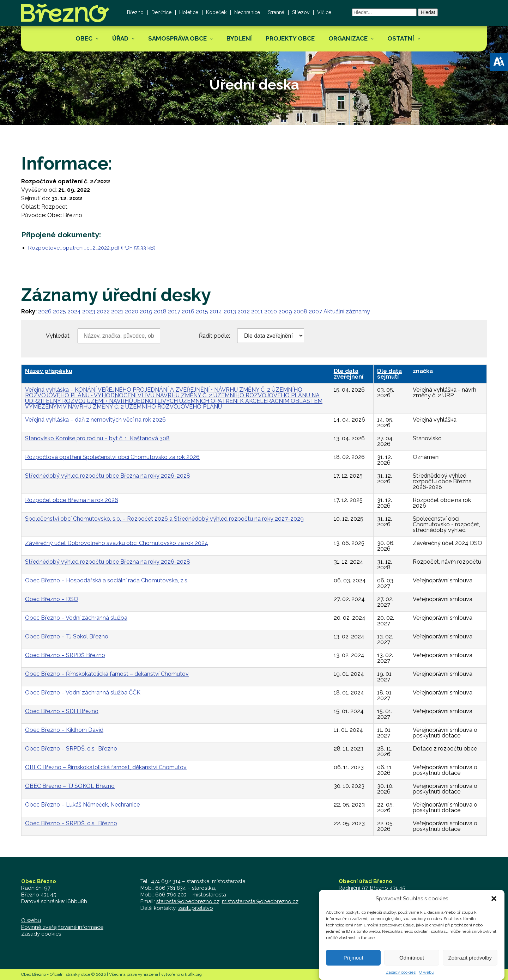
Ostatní (401, 38)
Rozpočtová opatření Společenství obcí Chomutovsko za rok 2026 (112, 457)
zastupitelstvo (196, 908)
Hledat (428, 12)
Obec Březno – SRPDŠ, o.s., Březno (71, 749)
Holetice (189, 12)
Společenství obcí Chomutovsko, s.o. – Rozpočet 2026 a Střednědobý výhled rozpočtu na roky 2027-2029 (164, 519)
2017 (174, 311)
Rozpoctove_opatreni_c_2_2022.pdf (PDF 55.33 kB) (92, 248)
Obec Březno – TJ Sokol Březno (67, 636)
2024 (74, 311)
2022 (103, 311)
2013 (230, 311)
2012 (244, 311)
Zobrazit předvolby (470, 967)
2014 (216, 311)
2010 (271, 311)
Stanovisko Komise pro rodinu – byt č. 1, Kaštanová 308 (97, 438)
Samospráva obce (177, 38)
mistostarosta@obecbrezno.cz (260, 901)
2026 (45, 311)
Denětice (161, 12)
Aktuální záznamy (347, 311)
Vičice (324, 12)
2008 (300, 311)
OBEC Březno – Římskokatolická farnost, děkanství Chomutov (106, 767)
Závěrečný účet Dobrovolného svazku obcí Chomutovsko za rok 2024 (117, 543)
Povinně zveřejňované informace (62, 927)
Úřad (120, 38)
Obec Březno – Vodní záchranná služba (76, 618)
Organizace (348, 38)
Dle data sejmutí (389, 374)
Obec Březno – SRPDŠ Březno (65, 655)
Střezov (301, 12)
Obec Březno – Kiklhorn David (64, 730)
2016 (188, 311)
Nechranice (247, 12)
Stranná (276, 12)
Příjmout (353, 967)
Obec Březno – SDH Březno (62, 711)
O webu (31, 920)
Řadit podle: (214, 336)
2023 (89, 311)
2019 (146, 311)
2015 (202, 311)
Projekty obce (290, 38)
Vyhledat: (58, 336)
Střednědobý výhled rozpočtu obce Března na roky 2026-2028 (108, 476)
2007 (315, 311)
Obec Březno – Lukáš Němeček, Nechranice (82, 805)
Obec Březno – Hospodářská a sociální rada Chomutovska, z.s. (107, 580)
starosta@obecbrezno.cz (188, 901)
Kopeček (216, 12)
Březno (135, 12)
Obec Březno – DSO (52, 599)
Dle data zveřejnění (349, 374)
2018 (160, 311)
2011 (257, 311)
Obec (84, 38)
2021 (117, 311)
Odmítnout (412, 967)
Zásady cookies (41, 934)
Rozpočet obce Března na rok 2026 (72, 500)
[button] (499, 62)
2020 (132, 311)
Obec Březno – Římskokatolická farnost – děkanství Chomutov (107, 674)
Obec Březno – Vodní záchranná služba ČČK (83, 693)
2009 (285, 311)
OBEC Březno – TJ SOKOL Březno (70, 786)
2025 (59, 311)
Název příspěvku (49, 371)
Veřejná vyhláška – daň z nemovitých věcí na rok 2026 (95, 420)
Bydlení (239, 38)
